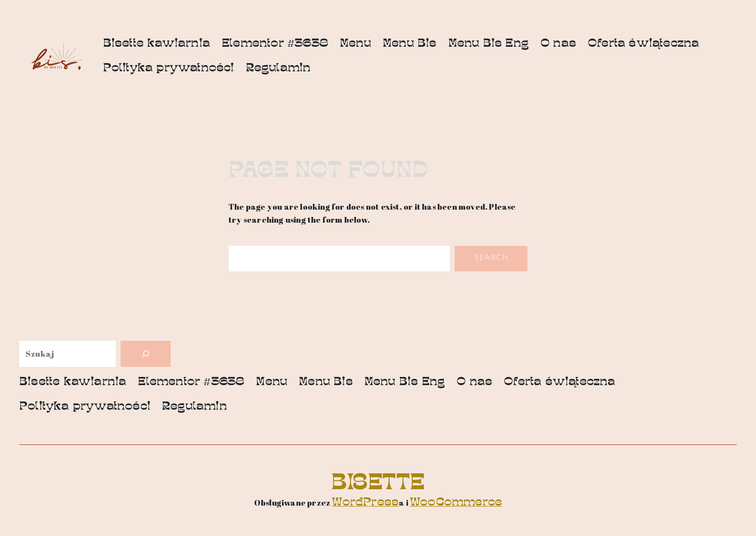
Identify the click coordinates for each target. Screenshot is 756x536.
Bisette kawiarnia (157, 44)
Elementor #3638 (275, 44)
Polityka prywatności (169, 69)
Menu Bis (410, 44)
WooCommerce (456, 503)
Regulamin (278, 69)
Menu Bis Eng (489, 44)
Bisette (378, 484)
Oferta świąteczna (643, 44)
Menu (356, 44)
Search (491, 258)
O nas (558, 44)
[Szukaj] (146, 354)
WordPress (365, 503)
